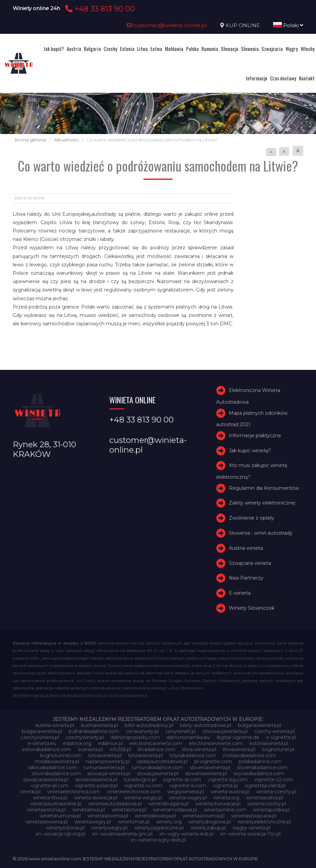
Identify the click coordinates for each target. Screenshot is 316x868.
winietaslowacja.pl (155, 816)
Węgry (292, 49)
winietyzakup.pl (208, 828)
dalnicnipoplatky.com (135, 737)
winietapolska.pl (271, 810)
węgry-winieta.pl (251, 828)
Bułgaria (92, 49)
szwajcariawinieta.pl (46, 780)
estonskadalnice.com (47, 749)
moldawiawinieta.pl (57, 761)
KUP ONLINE (243, 25)
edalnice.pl (110, 743)
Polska (192, 49)
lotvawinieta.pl (105, 755)
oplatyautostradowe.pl (162, 761)
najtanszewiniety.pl (108, 761)
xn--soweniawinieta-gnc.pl (122, 834)
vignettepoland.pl (265, 786)
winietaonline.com (225, 810)
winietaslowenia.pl (204, 816)
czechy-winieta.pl (274, 731)
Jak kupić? (54, 49)
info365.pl (120, 749)
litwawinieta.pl (239, 749)
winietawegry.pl (93, 822)
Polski (288, 25)
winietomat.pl (134, 822)
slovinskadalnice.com (56, 774)
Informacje (257, 78)
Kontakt (307, 78)
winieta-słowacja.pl (96, 798)
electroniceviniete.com (216, 743)
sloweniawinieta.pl (206, 774)
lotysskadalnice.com (193, 755)
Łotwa (156, 49)
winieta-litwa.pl (50, 798)
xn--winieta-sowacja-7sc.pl (250, 834)
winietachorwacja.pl (218, 804)
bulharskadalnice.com (94, 731)
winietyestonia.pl (65, 828)
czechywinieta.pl (40, 737)
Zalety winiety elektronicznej (262, 503)
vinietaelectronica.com (74, 792)
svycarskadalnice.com (259, 774)
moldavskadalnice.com (249, 755)
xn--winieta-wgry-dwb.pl (158, 840)
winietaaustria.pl (265, 798)
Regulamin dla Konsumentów (264, 488)
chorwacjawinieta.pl (225, 731)
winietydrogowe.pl (210, 822)
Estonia (127, 49)
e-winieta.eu (42, 743)
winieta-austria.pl (230, 792)
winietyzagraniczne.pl (159, 828)
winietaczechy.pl (267, 804)
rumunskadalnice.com (157, 767)
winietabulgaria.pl (169, 804)
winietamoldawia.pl (175, 810)
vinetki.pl (30, 792)
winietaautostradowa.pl (115, 804)
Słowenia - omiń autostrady (261, 533)
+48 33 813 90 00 (99, 9)
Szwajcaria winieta (250, 563)
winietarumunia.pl (60, 816)
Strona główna (30, 140)
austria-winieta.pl (55, 725)
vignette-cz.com (274, 780)
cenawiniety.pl (142, 731)
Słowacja (230, 49)
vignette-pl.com (50, 786)
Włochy (308, 49)
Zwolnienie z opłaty (251, 518)
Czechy (110, 49)
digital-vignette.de (238, 737)
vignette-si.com (188, 786)
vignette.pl (225, 786)
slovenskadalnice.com (262, 767)
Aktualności (66, 140)
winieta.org (226, 798)
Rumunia (210, 49)
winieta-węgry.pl (188, 798)
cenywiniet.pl (180, 731)
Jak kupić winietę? (250, 451)
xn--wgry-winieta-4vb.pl (186, 834)
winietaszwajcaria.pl (254, 816)
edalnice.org (77, 743)
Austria (74, 49)
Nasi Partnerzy (246, 578)
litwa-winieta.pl (199, 749)
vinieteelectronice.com (134, 792)
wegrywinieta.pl (185, 792)
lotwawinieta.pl (146, 755)
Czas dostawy (283, 78)
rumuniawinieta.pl (104, 767)
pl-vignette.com (213, 761)
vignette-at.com (182, 780)
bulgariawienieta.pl (260, 725)
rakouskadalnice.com (52, 767)
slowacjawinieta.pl (158, 774)
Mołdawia (174, 49)
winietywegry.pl (109, 828)
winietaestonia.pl (46, 810)
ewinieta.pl (90, 749)
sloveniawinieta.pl (210, 767)
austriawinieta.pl (99, 725)
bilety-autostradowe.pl (206, 725)
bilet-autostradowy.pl (149, 725)
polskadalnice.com (260, 761)
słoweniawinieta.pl (96, 780)
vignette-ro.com (143, 786)
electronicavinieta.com (156, 743)
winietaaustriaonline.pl (56, 804)
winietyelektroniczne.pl (264, 822)
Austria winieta (246, 548)
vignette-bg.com (228, 780)
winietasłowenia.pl (47, 822)
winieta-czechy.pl (276, 792)
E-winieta (240, 593)
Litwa (142, 49)
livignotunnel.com (61, 755)
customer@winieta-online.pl (167, 25)
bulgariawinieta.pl (42, 731)
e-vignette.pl (281, 737)
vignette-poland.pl (96, 786)
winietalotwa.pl (129, 810)
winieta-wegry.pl (143, 798)
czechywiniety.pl (85, 737)
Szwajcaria (272, 49)
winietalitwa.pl (89, 810)
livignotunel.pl (278, 749)
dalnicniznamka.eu (188, 737)
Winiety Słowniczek (252, 608)
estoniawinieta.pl (269, 743)
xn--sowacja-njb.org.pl (60, 834)
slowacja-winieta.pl (109, 774)
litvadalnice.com (156, 749)
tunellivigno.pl (140, 780)
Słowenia (250, 49)
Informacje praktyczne (255, 436)
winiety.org (169, 822)
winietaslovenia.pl (108, 816)
